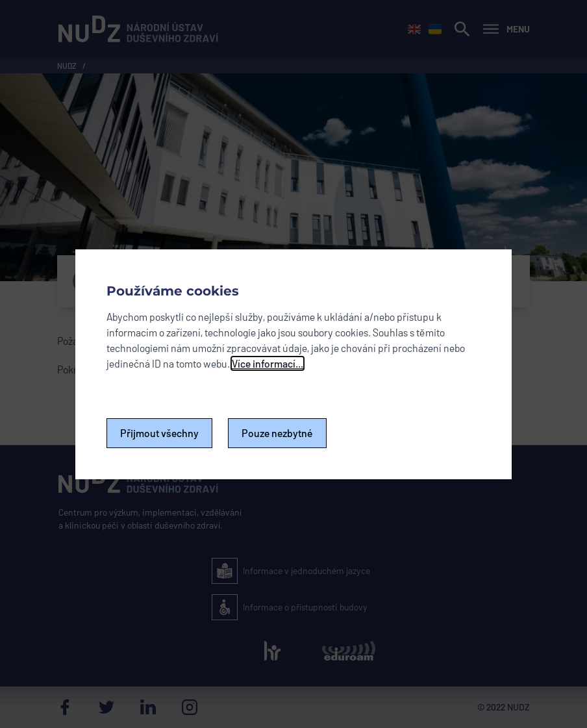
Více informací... (268, 363)
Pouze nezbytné (277, 433)
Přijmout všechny (159, 433)
